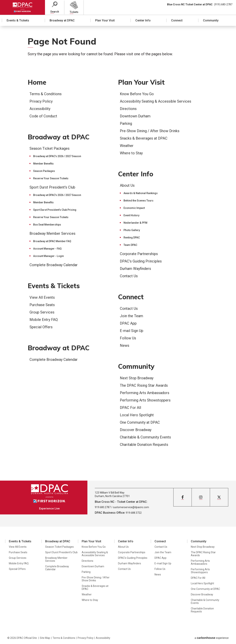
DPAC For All (130, 408)
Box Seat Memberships (47, 225)
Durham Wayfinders (135, 269)
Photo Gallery (132, 230)
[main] (118, 253)
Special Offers (41, 327)
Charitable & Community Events (145, 437)
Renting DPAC (132, 238)
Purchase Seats (42, 305)
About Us (127, 185)
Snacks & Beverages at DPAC (144, 138)
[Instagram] (201, 497)
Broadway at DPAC (62, 20)
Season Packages (44, 171)
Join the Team (131, 316)
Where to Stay (131, 153)
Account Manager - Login (48, 256)
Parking (126, 123)
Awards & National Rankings (141, 193)
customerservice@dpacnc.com (131, 507)
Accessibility (40, 109)
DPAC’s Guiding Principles (141, 261)
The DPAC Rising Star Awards (144, 385)
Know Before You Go (137, 94)
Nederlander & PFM (135, 223)
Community (211, 20)
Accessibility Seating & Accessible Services (156, 101)
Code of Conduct (43, 116)
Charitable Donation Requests (144, 445)
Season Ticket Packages (50, 148)
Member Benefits (43, 164)
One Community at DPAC (140, 422)
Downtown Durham (135, 116)
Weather (127, 146)
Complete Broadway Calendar (54, 265)
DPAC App (128, 323)
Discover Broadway (136, 430)
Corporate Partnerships (139, 254)
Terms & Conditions (46, 94)
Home (37, 82)
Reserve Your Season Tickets (51, 178)
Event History (131, 215)
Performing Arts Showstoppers (145, 400)
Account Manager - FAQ (47, 249)
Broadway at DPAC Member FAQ (52, 241)
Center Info (143, 20)
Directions (128, 109)
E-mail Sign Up (132, 331)
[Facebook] (183, 497)
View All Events (42, 297)
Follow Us (128, 338)
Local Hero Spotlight (137, 415)
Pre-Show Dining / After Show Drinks (150, 131)
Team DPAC (130, 245)
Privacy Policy (41, 101)
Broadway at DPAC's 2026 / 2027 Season (57, 156)
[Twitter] (219, 497)
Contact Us (129, 276)
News (125, 345)
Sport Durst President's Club (52, 187)
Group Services (42, 312)
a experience (212, 638)
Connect (177, 20)
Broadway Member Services (52, 233)
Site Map (45, 638)
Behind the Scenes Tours (138, 201)
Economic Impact (134, 208)
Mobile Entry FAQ (44, 320)
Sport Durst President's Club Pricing (55, 210)
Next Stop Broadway (137, 378)
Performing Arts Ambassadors (145, 393)
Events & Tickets (18, 20)
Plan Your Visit (105, 20)
